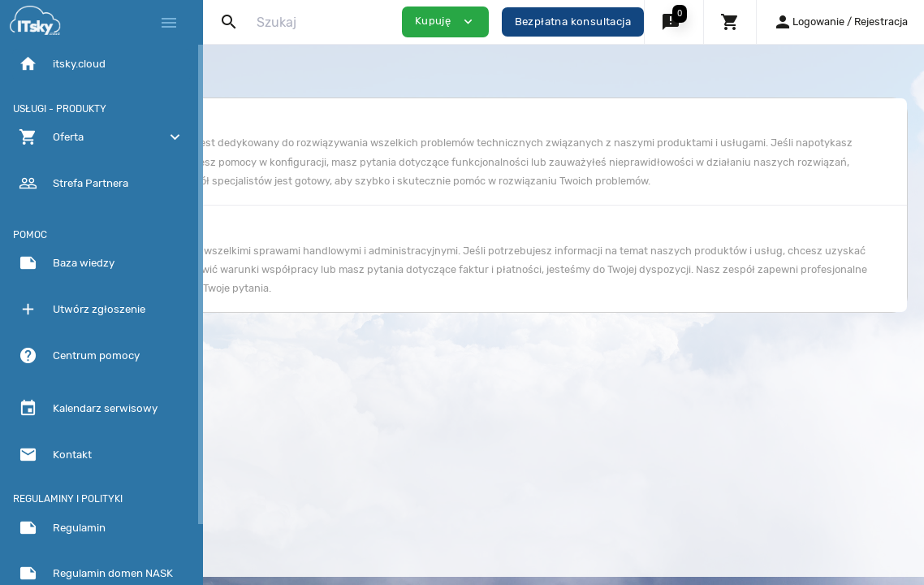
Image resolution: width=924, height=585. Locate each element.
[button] (674, 22)
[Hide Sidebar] (169, 23)
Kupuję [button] (445, 22)
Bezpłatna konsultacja (573, 22)
